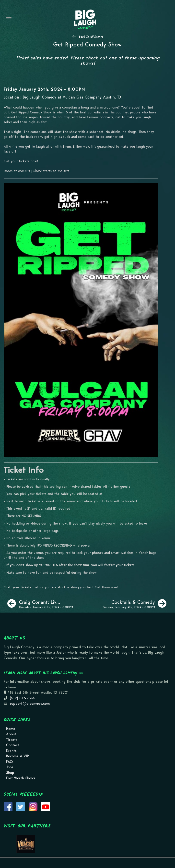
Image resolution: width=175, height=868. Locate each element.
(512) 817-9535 (23, 698)
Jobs (10, 767)
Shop (10, 773)
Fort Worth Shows (21, 778)
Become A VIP (17, 756)
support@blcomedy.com (30, 703)
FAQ (9, 762)
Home (11, 729)
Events (11, 751)
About (11, 734)
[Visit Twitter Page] (21, 806)
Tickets (12, 740)
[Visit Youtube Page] (46, 806)
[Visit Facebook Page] (8, 806)
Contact (13, 745)
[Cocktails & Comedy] (135, 604)
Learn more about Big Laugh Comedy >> (43, 673)
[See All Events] (88, 36)
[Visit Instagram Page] (33, 806)
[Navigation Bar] (9, 17)
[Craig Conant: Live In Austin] (40, 604)
